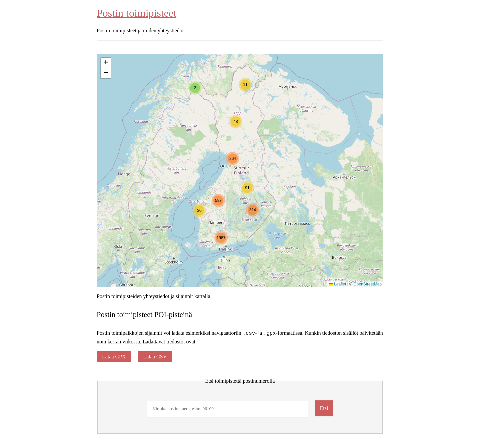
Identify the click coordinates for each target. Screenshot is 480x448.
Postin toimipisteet (136, 13)
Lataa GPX (114, 357)
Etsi (324, 408)
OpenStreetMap (367, 284)
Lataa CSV (155, 357)
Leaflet (337, 284)
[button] (195, 88)
